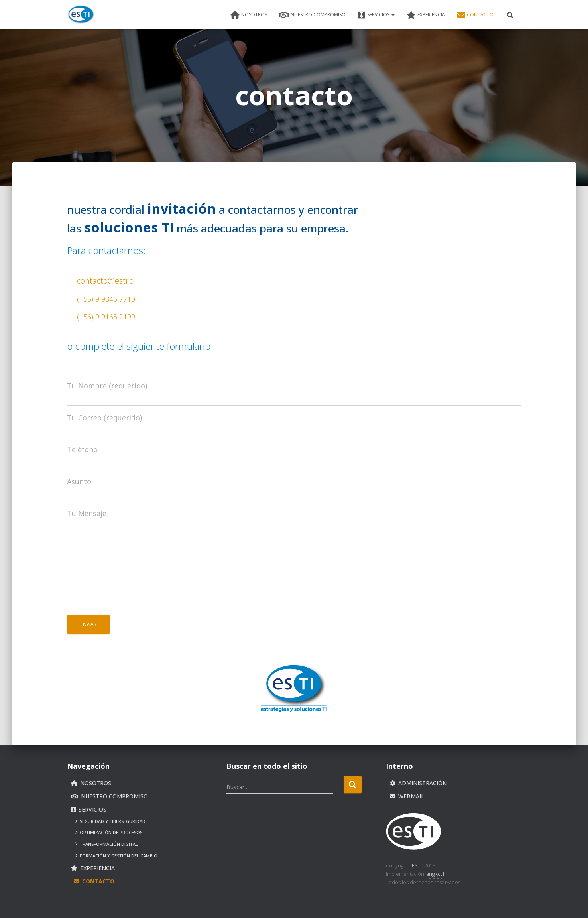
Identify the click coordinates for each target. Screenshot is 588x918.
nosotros (249, 15)
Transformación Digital (107, 844)
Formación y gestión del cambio (116, 856)
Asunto (79, 481)
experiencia (426, 15)
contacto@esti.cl (106, 281)
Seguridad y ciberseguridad (110, 821)
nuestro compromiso (312, 15)
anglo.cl (435, 874)
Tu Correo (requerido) (104, 418)
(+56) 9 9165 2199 (106, 317)
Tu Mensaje (87, 513)
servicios (376, 15)
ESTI (417, 866)
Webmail (407, 796)
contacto (475, 15)
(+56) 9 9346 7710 (106, 299)
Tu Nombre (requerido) (107, 386)
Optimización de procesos (109, 833)
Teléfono (82, 449)
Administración (418, 783)
